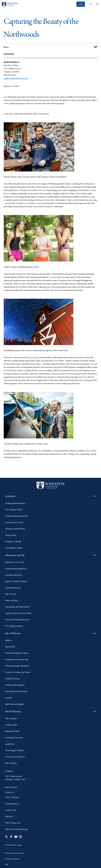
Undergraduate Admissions (16, 569)
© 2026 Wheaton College (13, 845)
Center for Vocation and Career (18, 672)
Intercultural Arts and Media (16, 691)
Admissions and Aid (51, 555)
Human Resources (12, 804)
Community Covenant (14, 738)
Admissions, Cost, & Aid (15, 562)
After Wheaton (11, 763)
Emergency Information (12, 859)
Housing (8, 698)
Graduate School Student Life (17, 659)
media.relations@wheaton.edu (16, 78)
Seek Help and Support (14, 704)
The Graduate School (14, 510)
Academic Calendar (13, 541)
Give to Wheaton (12, 797)
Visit (90, 4)
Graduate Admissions (14, 575)
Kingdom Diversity (12, 679)
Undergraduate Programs (15, 503)
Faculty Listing (11, 535)
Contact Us (10, 792)
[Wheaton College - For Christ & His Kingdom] (50, 485)
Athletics (8, 640)
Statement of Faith (12, 731)
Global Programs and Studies (17, 516)
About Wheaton (51, 711)
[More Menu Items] (98, 4)
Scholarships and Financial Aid (17, 607)
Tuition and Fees (11, 600)
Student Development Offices (17, 653)
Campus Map (11, 810)
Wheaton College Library (15, 529)
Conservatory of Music (14, 522)
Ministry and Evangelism (15, 685)
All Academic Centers (14, 548)
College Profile (11, 725)
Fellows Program (33, 357)
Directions (9, 816)
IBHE (7, 864)
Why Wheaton (11, 718)
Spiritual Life (10, 647)
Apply (81, 4)
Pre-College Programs (14, 626)
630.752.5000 (11, 787)
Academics (51, 496)
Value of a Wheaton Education (17, 620)
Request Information (13, 588)
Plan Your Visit (11, 594)
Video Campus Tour (13, 823)
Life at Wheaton (51, 633)
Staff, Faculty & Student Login (17, 829)
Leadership (9, 744)
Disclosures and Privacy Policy (14, 853)
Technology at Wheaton (15, 750)
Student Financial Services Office (18, 613)
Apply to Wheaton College (16, 581)
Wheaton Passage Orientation (17, 666)
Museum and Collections (15, 757)
